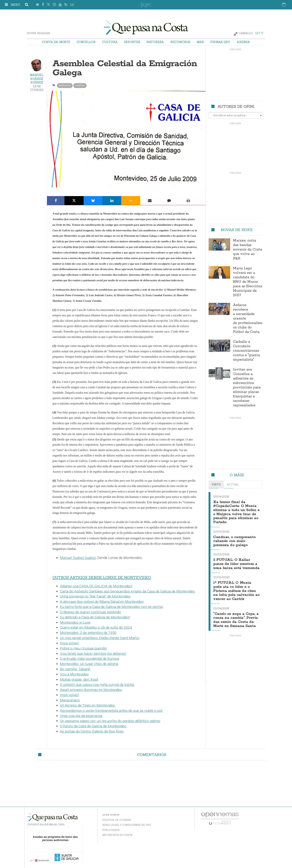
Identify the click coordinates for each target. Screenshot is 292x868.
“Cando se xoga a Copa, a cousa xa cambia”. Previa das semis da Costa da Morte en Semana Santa (235, 620)
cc (72, 5)
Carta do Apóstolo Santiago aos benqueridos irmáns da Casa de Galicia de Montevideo (127, 591)
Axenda (243, 42)
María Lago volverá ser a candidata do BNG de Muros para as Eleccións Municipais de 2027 (248, 282)
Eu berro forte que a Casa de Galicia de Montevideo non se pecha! (111, 607)
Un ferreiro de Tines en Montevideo (87, 705)
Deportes (132, 42)
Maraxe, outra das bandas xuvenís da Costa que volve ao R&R (247, 250)
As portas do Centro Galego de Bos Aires (92, 731)
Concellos (86, 42)
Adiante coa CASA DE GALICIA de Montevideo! (96, 586)
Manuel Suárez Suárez (37, 79)
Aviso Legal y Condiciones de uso (127, 825)
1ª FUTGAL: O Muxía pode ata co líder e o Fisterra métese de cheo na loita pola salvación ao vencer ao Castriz (236, 591)
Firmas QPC (220, 42)
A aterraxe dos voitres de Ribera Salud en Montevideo (102, 602)
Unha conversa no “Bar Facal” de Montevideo (95, 596)
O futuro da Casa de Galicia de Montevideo (93, 726)
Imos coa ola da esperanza (81, 716)
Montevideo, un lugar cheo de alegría (89, 664)
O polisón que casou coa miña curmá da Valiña (97, 685)
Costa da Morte (56, 42)
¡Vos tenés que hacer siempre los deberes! (93, 654)
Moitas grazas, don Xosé (79, 679)
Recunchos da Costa (117, 835)
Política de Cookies (117, 820)
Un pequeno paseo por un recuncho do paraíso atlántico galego (110, 721)
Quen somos (111, 815)
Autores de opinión (239, 106)
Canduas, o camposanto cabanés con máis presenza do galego (235, 539)
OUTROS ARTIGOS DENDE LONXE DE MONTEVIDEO (102, 577)
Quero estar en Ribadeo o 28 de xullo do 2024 (96, 627)
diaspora (80, 85)
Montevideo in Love (75, 622)
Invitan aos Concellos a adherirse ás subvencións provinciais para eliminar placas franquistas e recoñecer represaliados (247, 387)
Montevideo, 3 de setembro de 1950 (88, 633)
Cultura (110, 42)
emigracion (65, 85)
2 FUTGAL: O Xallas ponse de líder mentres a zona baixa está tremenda (235, 563)
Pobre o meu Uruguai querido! (83, 648)
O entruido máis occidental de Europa (89, 659)
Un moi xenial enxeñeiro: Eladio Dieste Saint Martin (100, 638)
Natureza (155, 42)
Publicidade (111, 830)
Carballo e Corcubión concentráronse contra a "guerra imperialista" (246, 351)
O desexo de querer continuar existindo (90, 612)
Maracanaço (70, 700)
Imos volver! (69, 643)
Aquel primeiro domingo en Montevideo (91, 690)
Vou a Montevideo (74, 674)
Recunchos (180, 42)
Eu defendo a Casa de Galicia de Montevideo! (95, 617)
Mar (200, 42)
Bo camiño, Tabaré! (75, 669)
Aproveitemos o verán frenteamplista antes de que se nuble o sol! (111, 711)
